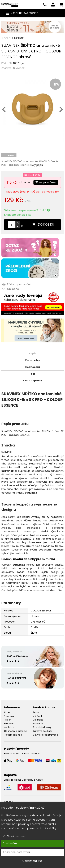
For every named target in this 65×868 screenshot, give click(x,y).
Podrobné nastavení (17, 852)
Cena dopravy (32, 381)
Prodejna (9, 724)
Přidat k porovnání (16, 284)
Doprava (9, 716)
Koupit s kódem (46, 182)
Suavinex (19, 68)
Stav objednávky (42, 727)
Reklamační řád (13, 735)
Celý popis (37, 165)
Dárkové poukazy (42, 731)
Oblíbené (38, 720)
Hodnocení (33, 367)
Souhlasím (10, 843)
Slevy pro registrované (45, 735)
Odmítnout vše (32, 861)
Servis (36, 712)
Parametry (33, 360)
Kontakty (9, 727)
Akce (7, 712)
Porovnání (38, 724)
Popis (32, 354)
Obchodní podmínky (16, 731)
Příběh (8, 720)
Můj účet (37, 716)
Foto (32, 374)
